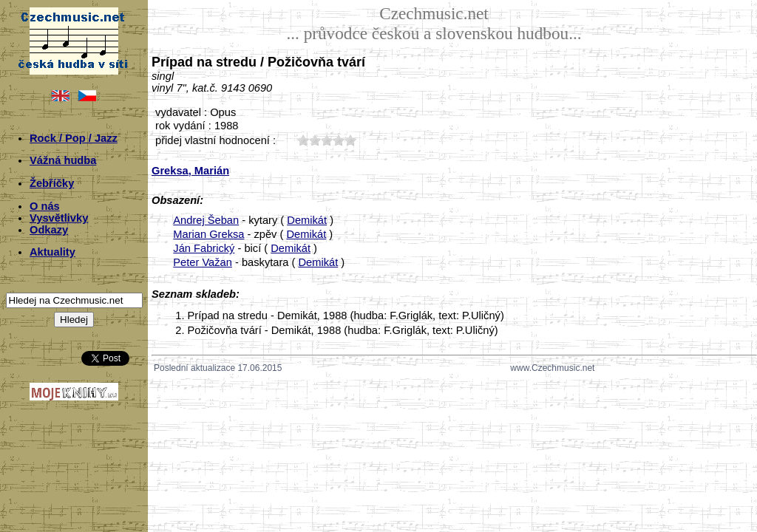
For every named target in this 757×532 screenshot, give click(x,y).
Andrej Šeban (206, 220)
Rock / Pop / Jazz (74, 138)
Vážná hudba (63, 160)
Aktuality (52, 252)
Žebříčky (52, 183)
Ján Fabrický (204, 248)
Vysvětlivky (59, 218)
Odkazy (49, 230)
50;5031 (350, 140)
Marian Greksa (208, 234)
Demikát (307, 220)
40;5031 (339, 140)
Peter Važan (203, 262)
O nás (45, 206)
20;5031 (315, 140)
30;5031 (327, 140)
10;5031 (303, 140)
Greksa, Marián (190, 171)
